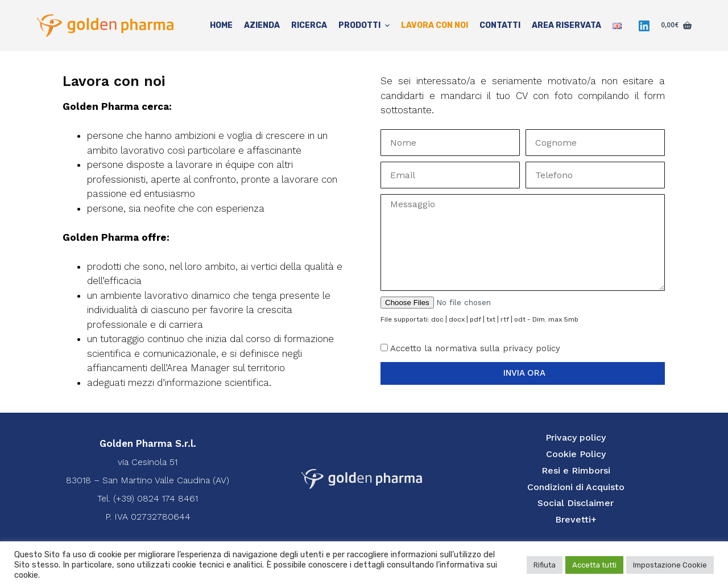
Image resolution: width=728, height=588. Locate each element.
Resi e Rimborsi (576, 470)
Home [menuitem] (221, 25)
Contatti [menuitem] (500, 25)
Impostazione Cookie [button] (670, 565)
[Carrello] (676, 26)
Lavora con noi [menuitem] (435, 25)
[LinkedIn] (644, 26)
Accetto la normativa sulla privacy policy (475, 348)
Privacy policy (576, 437)
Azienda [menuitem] (262, 25)
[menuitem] (617, 26)
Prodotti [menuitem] (365, 26)
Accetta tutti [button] (594, 565)
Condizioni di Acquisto (576, 487)
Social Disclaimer (576, 503)
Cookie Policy (576, 454)
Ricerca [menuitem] (309, 25)
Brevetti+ (576, 519)
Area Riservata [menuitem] (566, 25)
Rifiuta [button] (545, 565)
